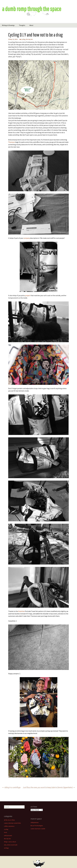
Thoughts (22, 25)
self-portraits (8, 836)
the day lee (29, 39)
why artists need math (11, 845)
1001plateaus (35, 822)
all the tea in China (9, 820)
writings (6, 848)
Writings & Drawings (8, 25)
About (31, 25)
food (5, 832)
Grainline (21, 611)
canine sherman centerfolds (12, 823)
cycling (23, 39)
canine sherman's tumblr (38, 829)
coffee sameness (9, 826)
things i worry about (10, 842)
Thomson (12, 142)
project (28, 295)
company (27, 238)
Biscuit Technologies (37, 826)
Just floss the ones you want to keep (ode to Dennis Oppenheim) (49, 787)
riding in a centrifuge (11, 787)
